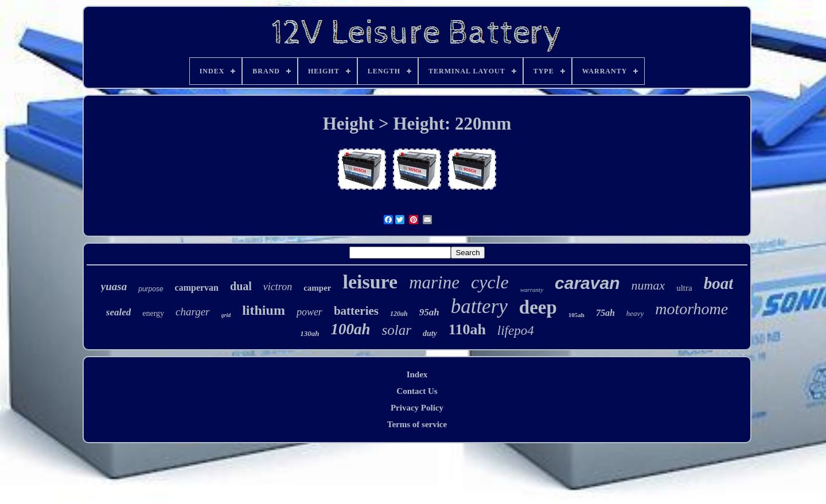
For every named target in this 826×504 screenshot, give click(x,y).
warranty (532, 290)
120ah (399, 314)
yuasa (114, 286)
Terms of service (417, 424)
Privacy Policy (417, 408)
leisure (370, 282)
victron (278, 287)
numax (648, 285)
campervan (197, 288)
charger (192, 312)
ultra (684, 288)
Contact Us (417, 391)
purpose (151, 289)
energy (153, 313)
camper (317, 288)
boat (719, 283)
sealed (118, 312)
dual (241, 286)
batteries (356, 311)
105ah (576, 315)
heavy (635, 313)
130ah (309, 333)
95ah (429, 312)
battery (479, 306)
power (309, 312)
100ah (350, 329)
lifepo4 (516, 331)
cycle (490, 282)
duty (430, 333)
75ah (605, 313)
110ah (467, 329)
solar (397, 330)
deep (538, 307)
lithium (264, 310)
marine (434, 282)
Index (417, 374)
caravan (587, 283)
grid (226, 315)
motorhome (691, 309)
